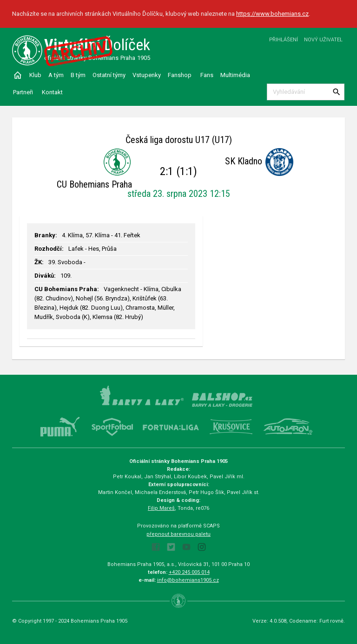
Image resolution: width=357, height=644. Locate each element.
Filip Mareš (161, 508)
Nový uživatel (323, 40)
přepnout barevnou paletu (178, 534)
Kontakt (52, 92)
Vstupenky (147, 75)
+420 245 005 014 (189, 572)
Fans (207, 75)
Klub (35, 75)
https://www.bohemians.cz (272, 14)
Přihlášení (284, 40)
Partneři (23, 92)
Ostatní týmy (109, 75)
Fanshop (180, 75)
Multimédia (235, 75)
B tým (78, 75)
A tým (56, 75)
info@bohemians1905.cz (188, 580)
